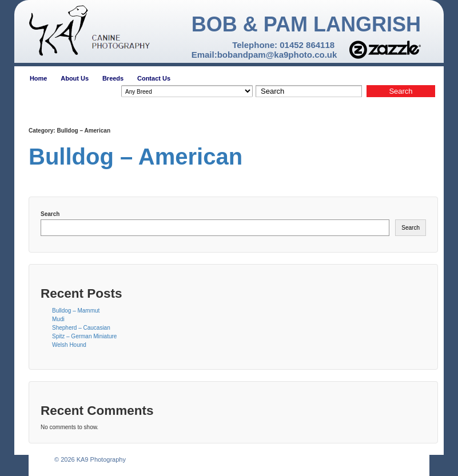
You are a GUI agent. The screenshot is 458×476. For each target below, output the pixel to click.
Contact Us (154, 78)
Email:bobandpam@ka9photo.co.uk (264, 55)
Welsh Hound (69, 345)
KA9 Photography (100, 459)
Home (39, 78)
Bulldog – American (136, 157)
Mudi (58, 319)
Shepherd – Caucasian (81, 328)
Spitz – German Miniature (84, 336)
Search (50, 214)
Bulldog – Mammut (76, 311)
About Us (75, 78)
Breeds (113, 78)
